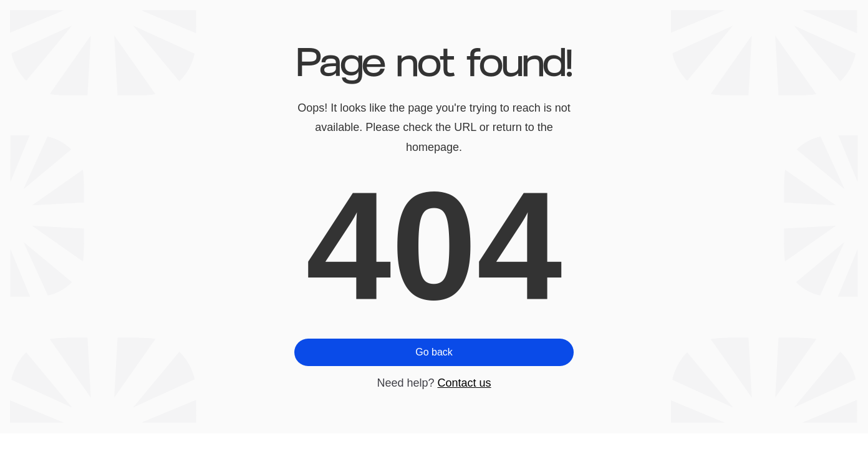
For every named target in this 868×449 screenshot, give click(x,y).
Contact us (465, 383)
